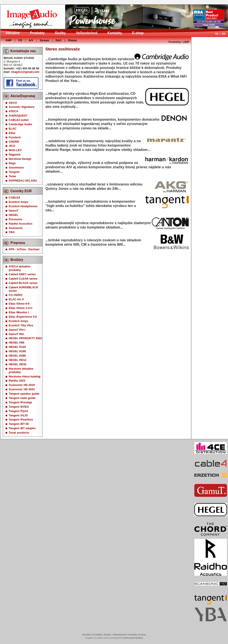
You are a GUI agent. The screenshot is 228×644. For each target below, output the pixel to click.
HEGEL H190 (17, 351)
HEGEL (14, 215)
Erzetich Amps (18, 202)
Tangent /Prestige (20, 402)
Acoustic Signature (21, 107)
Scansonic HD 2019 (22, 385)
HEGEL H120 (17, 347)
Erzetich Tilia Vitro (21, 325)
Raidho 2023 (17, 381)
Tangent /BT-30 (19, 424)
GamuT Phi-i (17, 330)
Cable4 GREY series (22, 274)
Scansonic (16, 228)
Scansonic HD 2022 (22, 389)
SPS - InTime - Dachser (24, 249)
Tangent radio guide (22, 398)
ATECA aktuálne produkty (20, 268)
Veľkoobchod (87, 33)
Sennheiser (16, 168)
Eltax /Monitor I (19, 312)
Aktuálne (13, 33)
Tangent (14, 172)
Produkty (37, 33)
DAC (59, 40)
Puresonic (16, 219)
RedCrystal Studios (133, 638)
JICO (12, 146)
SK (217, 34)
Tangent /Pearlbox (21, 420)
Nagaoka (15, 154)
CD (20, 40)
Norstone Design (20, 159)
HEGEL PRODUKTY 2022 (25, 338)
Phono (73, 40)
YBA (12, 232)
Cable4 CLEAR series (23, 279)
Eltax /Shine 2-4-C (21, 308)
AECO (13, 103)
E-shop (138, 33)
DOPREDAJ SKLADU (23, 181)
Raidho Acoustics (21, 224)
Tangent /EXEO (19, 407)
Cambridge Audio (20, 124)
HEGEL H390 (17, 356)
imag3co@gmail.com (25, 72)
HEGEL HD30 (17, 364)
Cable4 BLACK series (23, 283)
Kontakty (115, 33)
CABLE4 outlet (19, 120)
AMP (9, 40)
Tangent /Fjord (18, 411)
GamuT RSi (16, 334)
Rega (12, 163)
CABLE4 (14, 198)
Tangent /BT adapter (22, 428)
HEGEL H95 (17, 343)
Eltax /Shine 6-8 (19, 304)
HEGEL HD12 (17, 360)
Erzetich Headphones (23, 206)
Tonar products (19, 433)
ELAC (12, 129)
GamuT (14, 211)
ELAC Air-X (16, 299)
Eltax (12, 133)
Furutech (15, 137)
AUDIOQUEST (18, 116)
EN (223, 34)
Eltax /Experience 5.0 (23, 317)
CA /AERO (16, 295)
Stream (45, 40)
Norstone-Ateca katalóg (25, 376)
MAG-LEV (15, 150)
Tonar (12, 176)
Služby (60, 33)
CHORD (14, 142)
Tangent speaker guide (24, 394)
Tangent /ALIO (18, 415)
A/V (31, 40)
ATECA (13, 111)
